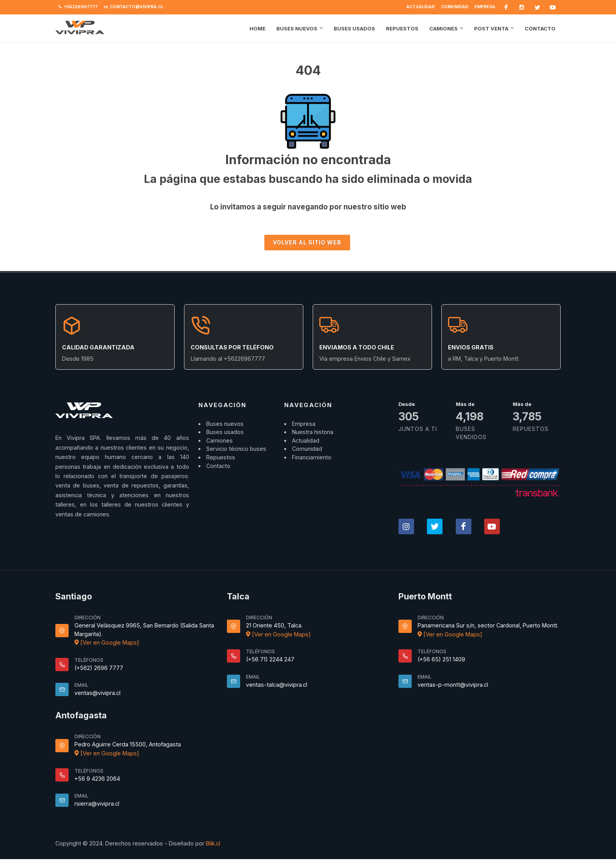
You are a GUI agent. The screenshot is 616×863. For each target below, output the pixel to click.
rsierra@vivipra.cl (97, 804)
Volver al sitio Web (307, 242)
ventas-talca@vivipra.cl (277, 685)
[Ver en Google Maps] (107, 642)
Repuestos (221, 457)
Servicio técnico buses (236, 449)
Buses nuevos (225, 424)
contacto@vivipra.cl (134, 7)
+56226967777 (78, 7)
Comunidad (455, 7)
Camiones (219, 440)
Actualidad (420, 7)
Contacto (218, 466)
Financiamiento (312, 457)
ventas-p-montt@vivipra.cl (453, 685)
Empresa (485, 7)
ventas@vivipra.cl (97, 693)
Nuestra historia (313, 432)
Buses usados (225, 432)
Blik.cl (213, 843)
